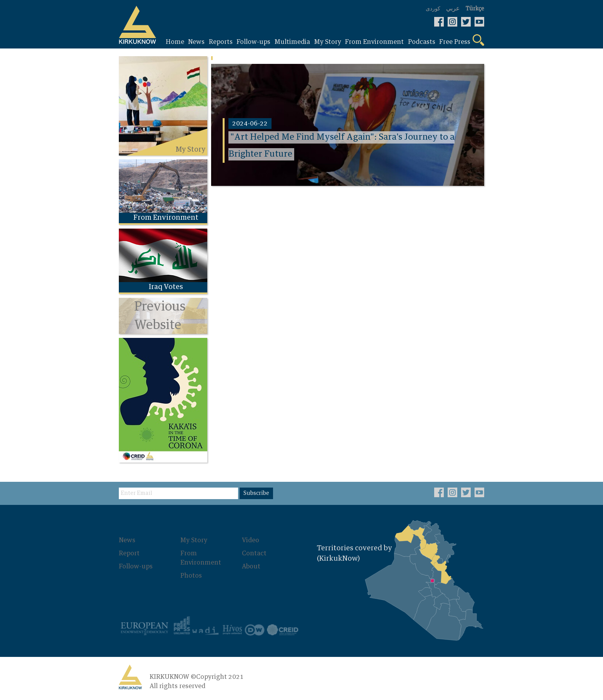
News (127, 540)
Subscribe (256, 493)
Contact (254, 553)
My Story (194, 540)
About (251, 566)
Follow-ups (136, 566)
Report (129, 553)
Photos (191, 576)
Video (251, 540)
